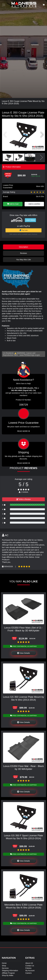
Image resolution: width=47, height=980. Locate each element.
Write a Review (24, 499)
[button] (42, 135)
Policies (28, 968)
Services (5, 968)
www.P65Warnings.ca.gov (30, 355)
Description (24, 247)
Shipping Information (10, 971)
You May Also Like (23, 260)
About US (29, 963)
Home (4, 963)
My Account (30, 971)
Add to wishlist (34, 204)
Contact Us (30, 966)
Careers (29, 973)
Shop (4, 966)
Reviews (23, 253)
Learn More (30, 220)
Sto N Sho (40, 196)
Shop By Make (8, 975)
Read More (23, 431)
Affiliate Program (8, 973)
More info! (40, 186)
